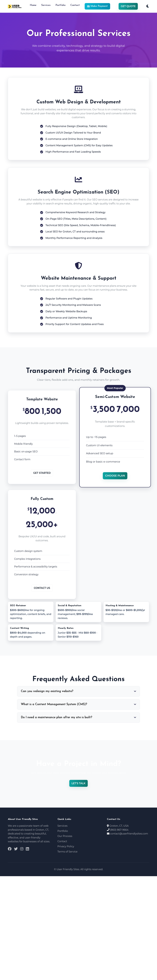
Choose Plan (115, 476)
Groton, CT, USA (119, 826)
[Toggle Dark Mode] (148, 6)
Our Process (65, 836)
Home (33, 5)
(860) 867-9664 (119, 830)
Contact (75, 5)
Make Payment (97, 6)
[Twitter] (16, 849)
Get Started (42, 473)
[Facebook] (10, 849)
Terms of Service (68, 852)
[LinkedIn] (27, 849)
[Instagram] (22, 849)
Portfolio (60, 5)
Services (46, 5)
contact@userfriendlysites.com (129, 834)
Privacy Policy (66, 846)
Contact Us (42, 588)
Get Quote (128, 6)
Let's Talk (78, 783)
